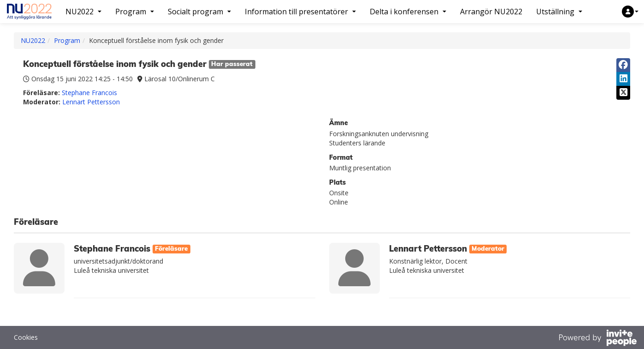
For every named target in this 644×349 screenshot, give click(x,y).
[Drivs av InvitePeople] (597, 339)
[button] (630, 12)
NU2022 (33, 40)
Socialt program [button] (199, 12)
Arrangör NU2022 (491, 12)
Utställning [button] (559, 12)
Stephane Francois (89, 93)
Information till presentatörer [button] (300, 12)
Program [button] (135, 12)
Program (67, 40)
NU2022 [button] (83, 12)
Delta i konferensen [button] (408, 12)
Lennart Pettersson (91, 102)
